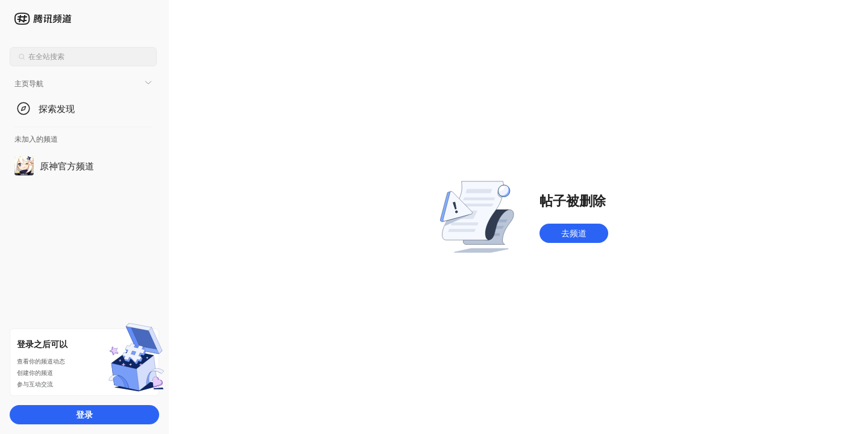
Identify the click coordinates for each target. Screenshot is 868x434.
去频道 (574, 233)
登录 (84, 414)
